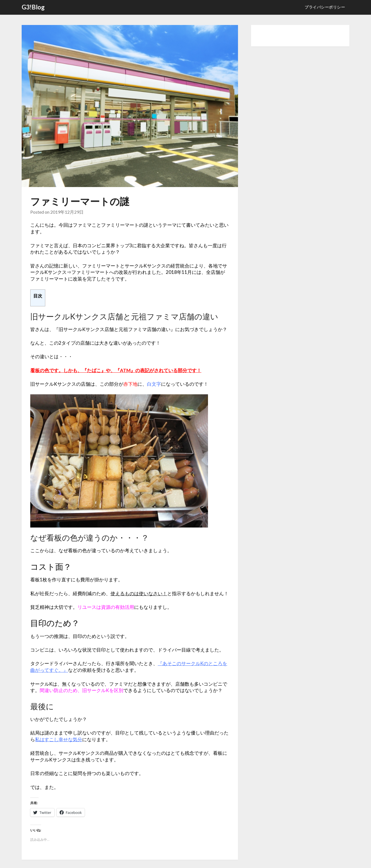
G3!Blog (33, 7)
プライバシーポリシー (325, 7)
